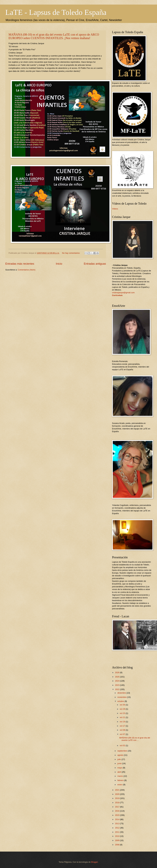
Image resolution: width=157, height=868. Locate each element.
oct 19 (123, 722)
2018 (118, 803)
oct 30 (123, 705)
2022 (118, 689)
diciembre (122, 693)
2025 (118, 677)
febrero (121, 780)
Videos (115, 209)
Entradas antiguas (95, 264)
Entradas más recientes (20, 264)
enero (120, 785)
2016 (118, 811)
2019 (118, 798)
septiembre (122, 751)
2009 (118, 840)
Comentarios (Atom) (27, 270)
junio (120, 763)
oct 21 (123, 717)
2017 (118, 807)
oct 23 (123, 713)
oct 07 (123, 734)
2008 (118, 845)
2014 (118, 819)
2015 (118, 815)
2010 (118, 836)
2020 (118, 794)
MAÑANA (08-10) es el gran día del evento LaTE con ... (135, 739)
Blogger (95, 862)
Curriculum (117, 295)
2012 (118, 828)
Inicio (59, 264)
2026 (118, 672)
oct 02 (123, 745)
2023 (118, 685)
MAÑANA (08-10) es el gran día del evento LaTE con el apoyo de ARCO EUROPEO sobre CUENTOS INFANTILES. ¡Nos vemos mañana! (54, 36)
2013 (118, 824)
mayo (120, 768)
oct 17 (123, 726)
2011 (118, 832)
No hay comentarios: (71, 253)
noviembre (122, 697)
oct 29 (123, 709)
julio (119, 759)
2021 (118, 790)
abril (120, 772)
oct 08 (123, 730)
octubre (121, 701)
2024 (118, 681)
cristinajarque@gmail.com (123, 293)
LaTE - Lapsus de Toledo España (56, 12)
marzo (120, 776)
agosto (121, 755)
